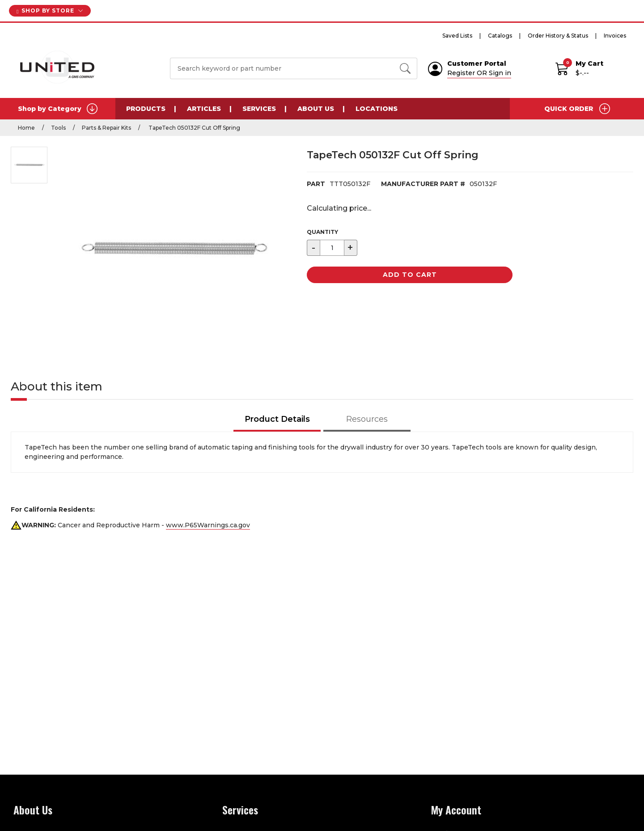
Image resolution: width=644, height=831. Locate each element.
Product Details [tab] (277, 419)
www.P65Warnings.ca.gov (208, 525)
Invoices (615, 36)
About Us (316, 109)
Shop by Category (58, 109)
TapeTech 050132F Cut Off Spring (194, 128)
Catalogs (500, 36)
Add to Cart (410, 275)
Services (259, 109)
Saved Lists (457, 36)
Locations (377, 109)
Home (26, 128)
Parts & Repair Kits (106, 128)
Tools (58, 128)
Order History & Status (558, 36)
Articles (204, 109)
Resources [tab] (367, 419)
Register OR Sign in (479, 73)
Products (146, 109)
